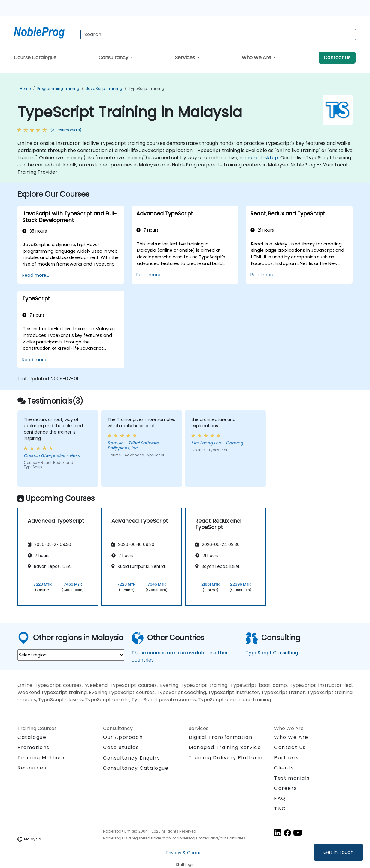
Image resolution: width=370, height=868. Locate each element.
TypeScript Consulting (272, 653)
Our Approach (123, 737)
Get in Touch (338, 852)
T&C (280, 809)
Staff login (185, 865)
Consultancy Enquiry (132, 758)
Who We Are (257, 58)
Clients (284, 768)
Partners (287, 758)
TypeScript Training (147, 88)
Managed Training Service (225, 747)
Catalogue (32, 737)
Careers (285, 788)
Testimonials (292, 778)
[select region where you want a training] (71, 655)
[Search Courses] (218, 35)
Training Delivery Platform (226, 758)
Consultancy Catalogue (136, 768)
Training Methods (42, 758)
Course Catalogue (35, 58)
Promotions (33, 747)
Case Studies (121, 747)
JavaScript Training (104, 88)
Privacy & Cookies (185, 853)
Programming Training (58, 88)
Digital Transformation (220, 737)
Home (25, 88)
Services (186, 58)
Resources (32, 768)
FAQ (280, 798)
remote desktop (259, 158)
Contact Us (337, 58)
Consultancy (114, 58)
